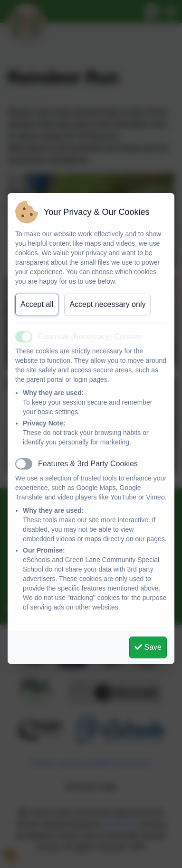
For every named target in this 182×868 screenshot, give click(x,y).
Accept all (37, 304)
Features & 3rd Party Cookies (88, 464)
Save (148, 647)
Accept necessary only (107, 304)
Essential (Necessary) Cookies (90, 337)
